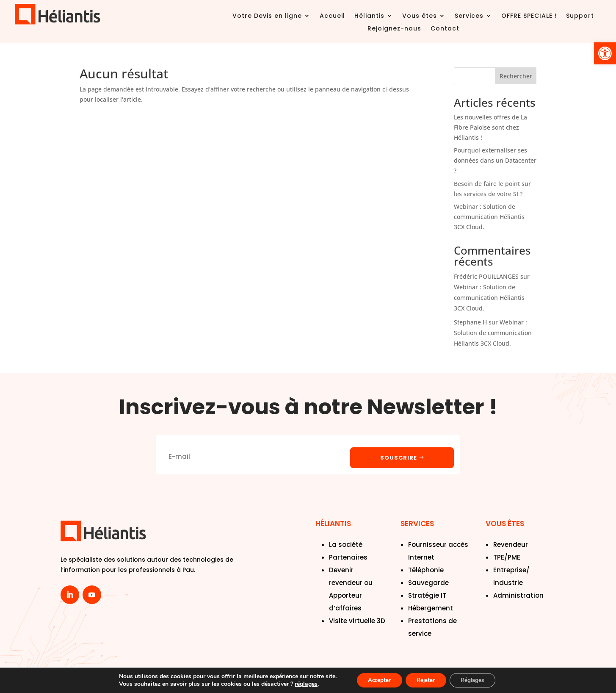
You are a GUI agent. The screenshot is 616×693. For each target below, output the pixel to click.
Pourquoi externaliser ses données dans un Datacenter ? (495, 160)
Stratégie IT (427, 595)
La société (346, 544)
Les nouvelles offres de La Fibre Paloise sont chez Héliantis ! (490, 127)
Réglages (476, 680)
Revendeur (511, 544)
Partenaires (348, 557)
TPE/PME (507, 557)
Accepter (375, 680)
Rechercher (516, 76)
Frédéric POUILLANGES (486, 276)
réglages (300, 684)
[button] (605, 53)
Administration (518, 595)
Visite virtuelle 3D (357, 620)
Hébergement (431, 608)
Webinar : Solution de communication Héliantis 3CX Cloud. (489, 217)
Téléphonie (426, 570)
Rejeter (425, 680)
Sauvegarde (428, 582)
